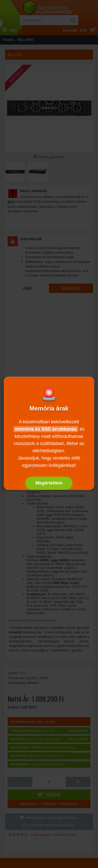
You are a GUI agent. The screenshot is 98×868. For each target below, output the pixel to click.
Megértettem (49, 483)
